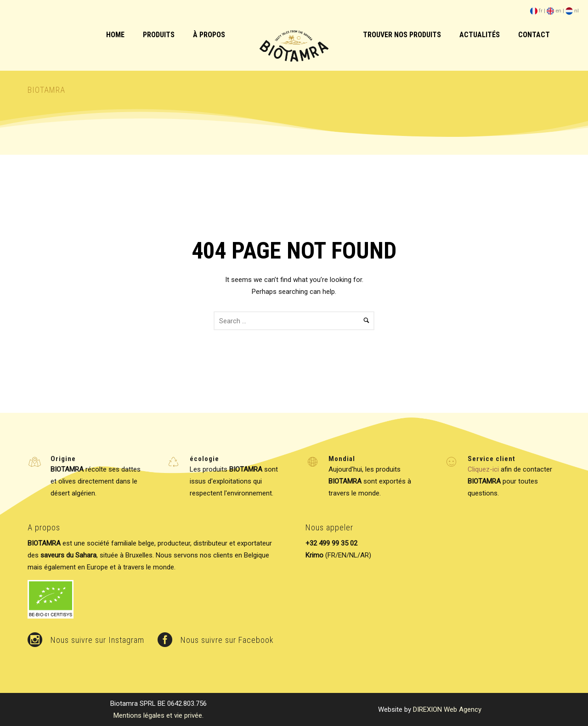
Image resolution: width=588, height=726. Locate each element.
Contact (534, 35)
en (554, 11)
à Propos (209, 35)
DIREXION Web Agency (447, 709)
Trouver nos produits (402, 35)
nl (572, 11)
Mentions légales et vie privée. (158, 715)
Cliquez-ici (483, 469)
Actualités (480, 35)
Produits (159, 35)
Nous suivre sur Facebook (227, 640)
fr (536, 11)
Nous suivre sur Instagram (97, 640)
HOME (115, 35)
